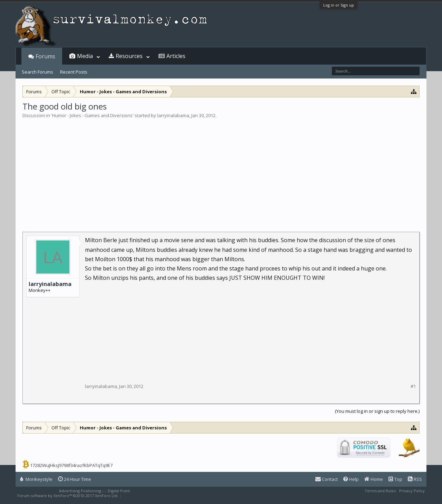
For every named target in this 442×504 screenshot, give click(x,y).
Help (351, 479)
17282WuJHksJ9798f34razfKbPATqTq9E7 (71, 465)
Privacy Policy (412, 491)
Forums (45, 56)
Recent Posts (74, 72)
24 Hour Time (75, 479)
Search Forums (37, 72)
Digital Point (119, 491)
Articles (176, 56)
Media (85, 56)
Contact (326, 479)
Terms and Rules (380, 491)
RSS (415, 479)
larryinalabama (173, 115)
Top (395, 479)
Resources (129, 56)
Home (374, 479)
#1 (413, 386)
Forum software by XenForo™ (68, 496)
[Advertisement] (221, 171)
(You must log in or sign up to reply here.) (377, 411)
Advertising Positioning (80, 491)
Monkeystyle (36, 479)
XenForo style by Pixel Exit (147, 496)
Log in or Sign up (339, 5)
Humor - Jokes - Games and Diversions (92, 115)
